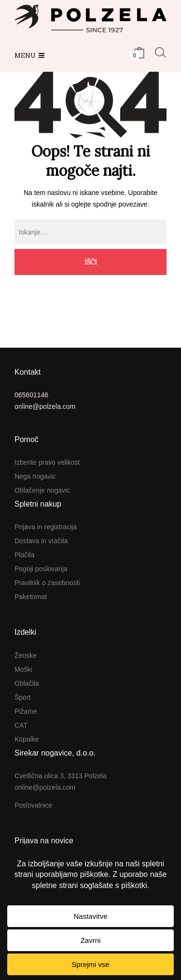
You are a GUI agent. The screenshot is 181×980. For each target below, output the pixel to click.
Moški (23, 669)
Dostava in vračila (41, 541)
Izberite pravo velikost (47, 462)
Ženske (26, 655)
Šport (22, 697)
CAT (21, 725)
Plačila (24, 555)
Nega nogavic (35, 476)
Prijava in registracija (46, 527)
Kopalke (27, 739)
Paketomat (31, 597)
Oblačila (27, 683)
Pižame (26, 711)
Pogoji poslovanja (41, 569)
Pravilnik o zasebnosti (47, 583)
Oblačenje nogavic (42, 490)
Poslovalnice (34, 805)
